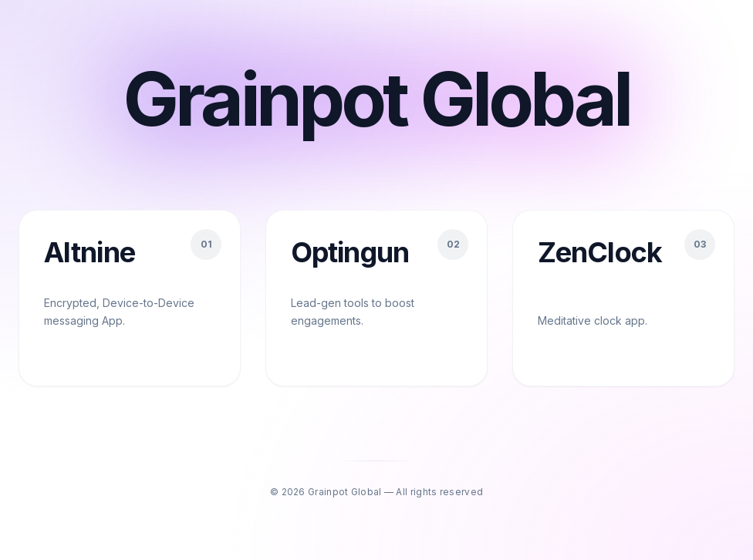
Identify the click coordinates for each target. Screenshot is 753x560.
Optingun (350, 252)
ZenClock (600, 252)
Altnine (89, 252)
